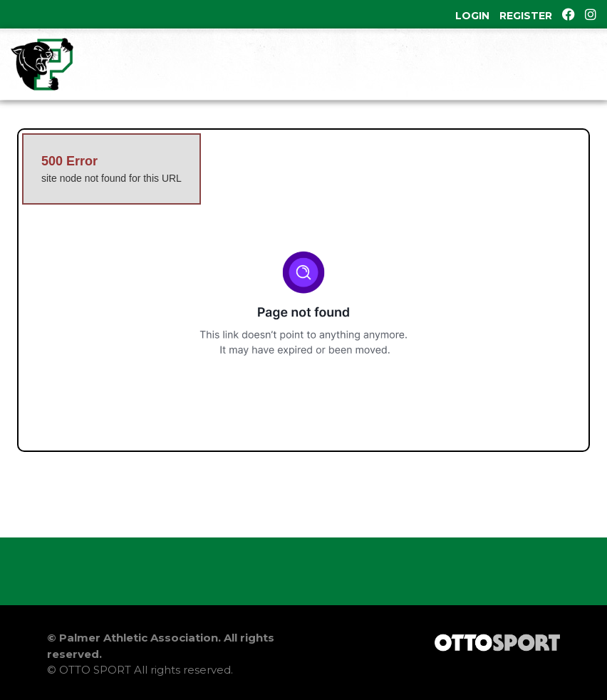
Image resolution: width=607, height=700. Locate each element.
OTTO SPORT (95, 670)
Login (472, 16)
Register (526, 16)
